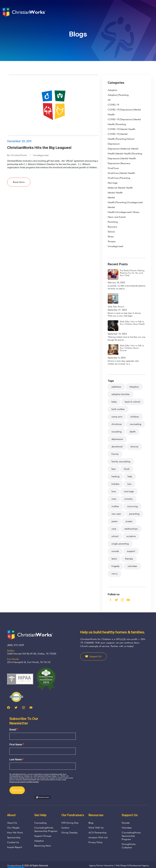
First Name (16, 745)
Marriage (113, 183)
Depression (114, 144)
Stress (111, 236)
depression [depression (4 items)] (117, 439)
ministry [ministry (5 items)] (129, 499)
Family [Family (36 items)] (115, 454)
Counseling (40, 823)
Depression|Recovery (119, 163)
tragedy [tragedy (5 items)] (115, 566)
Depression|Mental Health (122, 158)
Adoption (113, 90)
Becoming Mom (43, 846)
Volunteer (127, 828)
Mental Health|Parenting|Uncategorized (125, 200)
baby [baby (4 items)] (114, 402)
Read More (19, 182)
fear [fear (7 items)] (114, 469)
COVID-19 (113, 105)
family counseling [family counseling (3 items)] (121, 461)
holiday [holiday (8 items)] (115, 484)
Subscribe (17, 790)
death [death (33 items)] (133, 432)
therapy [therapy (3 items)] (129, 559)
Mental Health (115, 193)
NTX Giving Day (70, 823)
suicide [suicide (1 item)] (115, 551)
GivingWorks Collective (129, 846)
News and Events (117, 217)
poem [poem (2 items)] (115, 521)
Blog (91, 823)
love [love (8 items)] (114, 491)
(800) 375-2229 (16, 645)
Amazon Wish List (98, 837)
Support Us (96, 656)
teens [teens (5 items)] (114, 559)
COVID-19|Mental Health (121, 129)
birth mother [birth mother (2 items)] (118, 409)
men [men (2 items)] (114, 499)
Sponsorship (14, 837)
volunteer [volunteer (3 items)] (132, 566)
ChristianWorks (14, 866)
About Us (12, 823)
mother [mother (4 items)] (115, 506)
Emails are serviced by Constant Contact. (24, 782)
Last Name (16, 760)
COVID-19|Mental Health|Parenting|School (121, 136)
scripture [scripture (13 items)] (131, 536)
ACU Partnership (97, 833)
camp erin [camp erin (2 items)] (117, 417)
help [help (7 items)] (130, 476)
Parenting (113, 222)
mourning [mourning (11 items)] (132, 506)
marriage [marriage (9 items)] (129, 491)
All (109, 100)
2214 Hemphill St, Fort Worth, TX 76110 (29, 662)
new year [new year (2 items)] (116, 514)
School (111, 232)
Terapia (112, 241)
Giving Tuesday (69, 833)
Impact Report (15, 847)
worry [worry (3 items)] (114, 574)
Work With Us (96, 828)
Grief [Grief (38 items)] (127, 469)
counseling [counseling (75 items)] (136, 424)
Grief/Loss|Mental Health (121, 173)
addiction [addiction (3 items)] (116, 387)
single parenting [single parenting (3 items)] (120, 544)
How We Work (15, 833)
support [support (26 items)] (131, 551)
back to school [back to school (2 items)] (132, 402)
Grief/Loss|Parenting (119, 178)
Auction (65, 828)
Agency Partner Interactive (101, 865)
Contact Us (13, 842)
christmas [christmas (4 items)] (117, 424)
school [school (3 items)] (115, 536)
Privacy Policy (96, 842)
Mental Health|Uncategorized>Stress (124, 210)
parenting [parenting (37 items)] (134, 514)
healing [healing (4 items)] (115, 476)
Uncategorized (41, 155)
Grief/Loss (113, 168)
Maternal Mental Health (120, 188)
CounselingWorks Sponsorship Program (46, 829)
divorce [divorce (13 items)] (134, 447)
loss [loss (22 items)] (129, 484)
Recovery (112, 227)
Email (13, 730)
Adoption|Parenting (118, 95)
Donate (126, 823)
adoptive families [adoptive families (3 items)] (121, 394)
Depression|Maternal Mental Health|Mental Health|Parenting (125, 151)
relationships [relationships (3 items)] (131, 529)
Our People (13, 828)
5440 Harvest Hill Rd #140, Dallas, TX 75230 (32, 654)
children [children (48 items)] (135, 417)
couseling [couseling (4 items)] (117, 432)
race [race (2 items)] (114, 529)
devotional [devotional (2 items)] (117, 447)
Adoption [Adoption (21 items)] (134, 387)
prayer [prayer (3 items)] (129, 521)
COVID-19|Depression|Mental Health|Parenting (124, 122)
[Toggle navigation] (152, 12)
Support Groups (43, 836)
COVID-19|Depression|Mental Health (124, 112)
